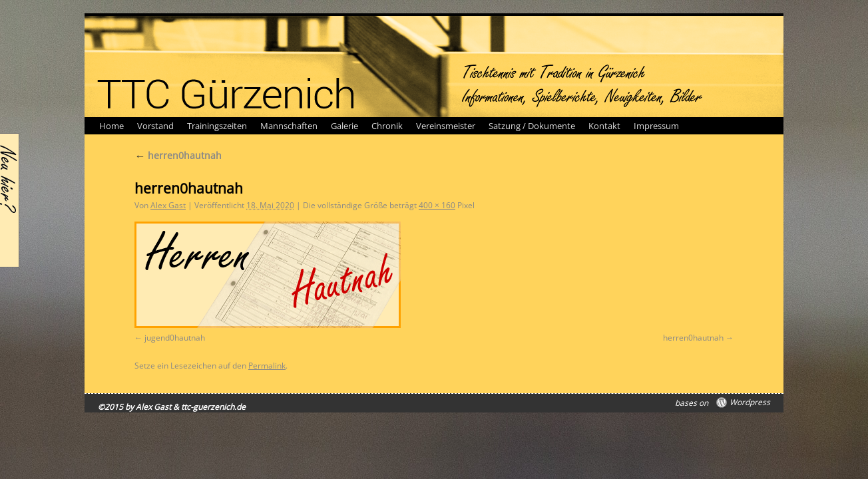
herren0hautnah (178, 155)
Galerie (344, 126)
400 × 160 (437, 205)
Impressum (656, 126)
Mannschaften (289, 126)
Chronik (387, 126)
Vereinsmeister (446, 126)
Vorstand (155, 126)
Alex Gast (168, 205)
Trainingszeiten (217, 126)
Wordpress (750, 402)
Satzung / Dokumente (532, 126)
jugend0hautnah (175, 338)
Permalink (267, 366)
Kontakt (604, 126)
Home (111, 126)
